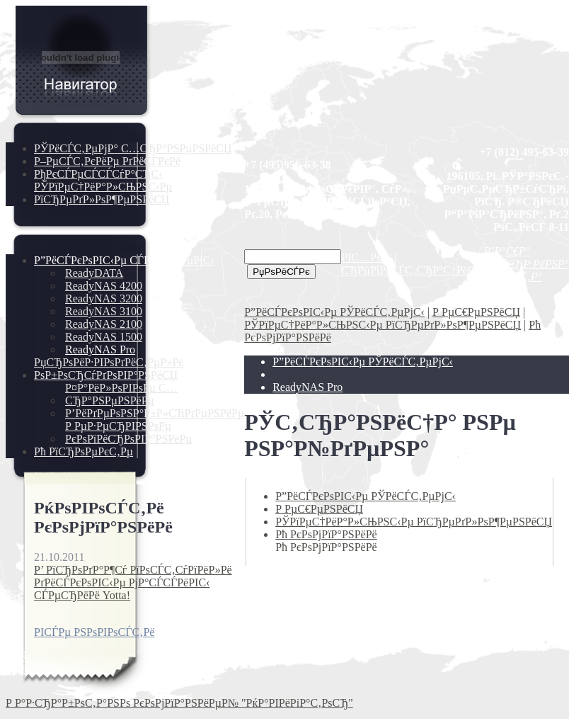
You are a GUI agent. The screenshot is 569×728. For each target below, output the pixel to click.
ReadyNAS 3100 (104, 311)
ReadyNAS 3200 (104, 298)
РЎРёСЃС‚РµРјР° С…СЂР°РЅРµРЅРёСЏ (133, 148)
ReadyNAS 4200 (104, 286)
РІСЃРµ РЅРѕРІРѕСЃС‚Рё (94, 632)
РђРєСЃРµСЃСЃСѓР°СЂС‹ (98, 174)
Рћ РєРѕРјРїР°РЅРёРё (326, 534)
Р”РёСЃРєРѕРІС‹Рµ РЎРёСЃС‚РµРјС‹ (334, 312)
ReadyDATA (94, 273)
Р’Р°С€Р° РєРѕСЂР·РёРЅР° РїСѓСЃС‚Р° (526, 264)
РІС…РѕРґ (366, 257)
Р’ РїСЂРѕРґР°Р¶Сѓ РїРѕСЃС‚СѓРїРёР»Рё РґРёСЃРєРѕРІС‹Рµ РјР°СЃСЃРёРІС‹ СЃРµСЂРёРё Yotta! (133, 582)
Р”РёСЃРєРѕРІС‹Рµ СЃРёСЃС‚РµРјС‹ (124, 260)
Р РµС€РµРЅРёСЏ (476, 312)
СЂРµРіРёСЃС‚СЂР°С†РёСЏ (412, 270)
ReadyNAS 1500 (104, 337)
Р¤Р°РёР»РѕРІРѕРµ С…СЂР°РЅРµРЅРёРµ (121, 394)
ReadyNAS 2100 (104, 324)
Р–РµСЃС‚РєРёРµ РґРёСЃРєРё (107, 161)
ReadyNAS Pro (100, 349)
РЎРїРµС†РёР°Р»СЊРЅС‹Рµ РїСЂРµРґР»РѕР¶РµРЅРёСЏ (103, 193)
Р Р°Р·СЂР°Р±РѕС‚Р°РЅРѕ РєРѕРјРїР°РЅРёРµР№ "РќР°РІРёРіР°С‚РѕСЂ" (179, 703)
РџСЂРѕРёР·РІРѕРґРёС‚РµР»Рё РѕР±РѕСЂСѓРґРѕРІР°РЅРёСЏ (109, 369)
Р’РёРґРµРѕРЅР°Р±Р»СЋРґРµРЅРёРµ (155, 413)
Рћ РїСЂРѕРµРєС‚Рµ (84, 451)
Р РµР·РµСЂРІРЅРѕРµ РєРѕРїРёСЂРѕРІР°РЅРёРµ (129, 432)
